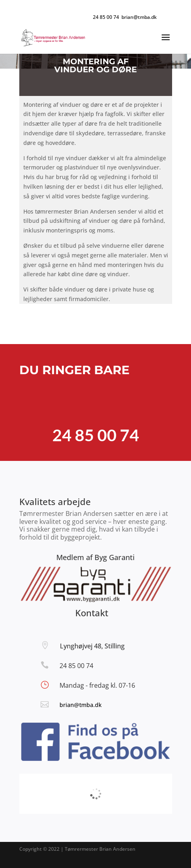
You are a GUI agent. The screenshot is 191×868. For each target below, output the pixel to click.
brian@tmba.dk (81, 705)
